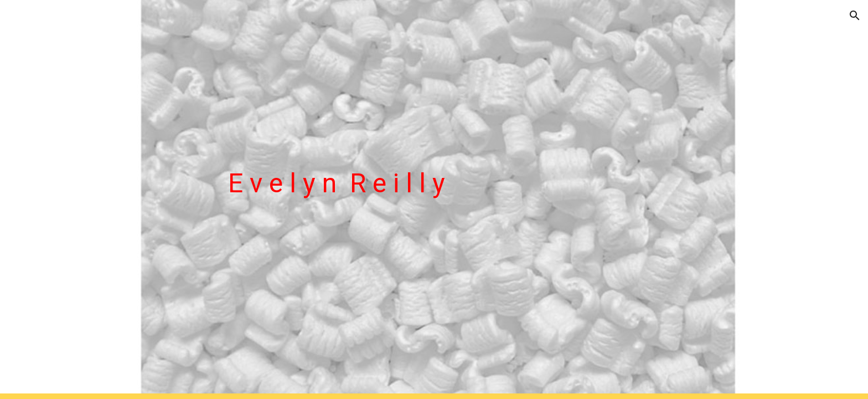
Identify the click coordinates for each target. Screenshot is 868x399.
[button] (855, 16)
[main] (461, 199)
